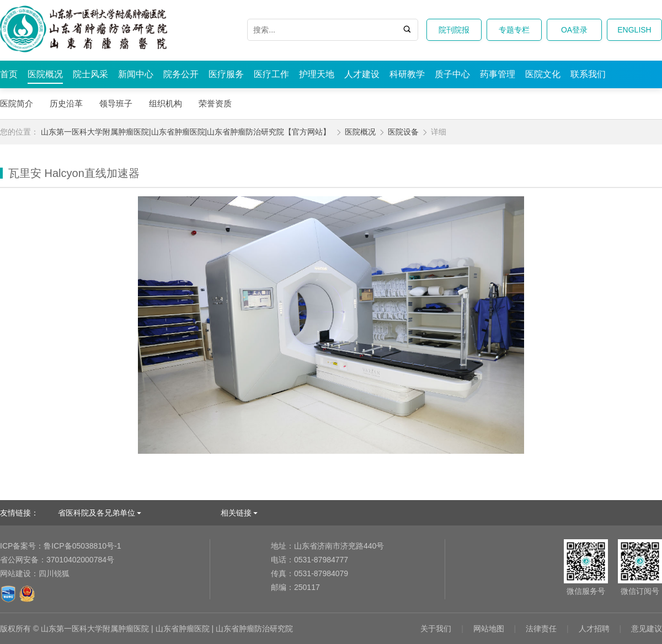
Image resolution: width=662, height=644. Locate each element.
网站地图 (489, 629)
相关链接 (236, 513)
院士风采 (90, 74)
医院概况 (45, 74)
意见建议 (647, 629)
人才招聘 (594, 629)
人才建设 (362, 74)
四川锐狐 (54, 573)
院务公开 (181, 74)
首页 (9, 74)
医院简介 (17, 103)
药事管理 (498, 74)
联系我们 (588, 74)
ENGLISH (634, 30)
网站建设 (15, 573)
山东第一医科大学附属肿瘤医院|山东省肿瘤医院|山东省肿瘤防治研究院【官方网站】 (186, 132)
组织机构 (165, 103)
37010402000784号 (57, 560)
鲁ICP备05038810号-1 (60, 546)
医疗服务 (226, 74)
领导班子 (116, 103)
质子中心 (452, 74)
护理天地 (317, 74)
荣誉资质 (215, 103)
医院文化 (543, 74)
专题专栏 (514, 30)
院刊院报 (454, 30)
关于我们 (436, 629)
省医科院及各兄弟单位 (97, 513)
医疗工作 (271, 74)
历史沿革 (66, 103)
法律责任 (541, 629)
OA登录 (574, 30)
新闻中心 (136, 74)
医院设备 (403, 132)
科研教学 (407, 74)
